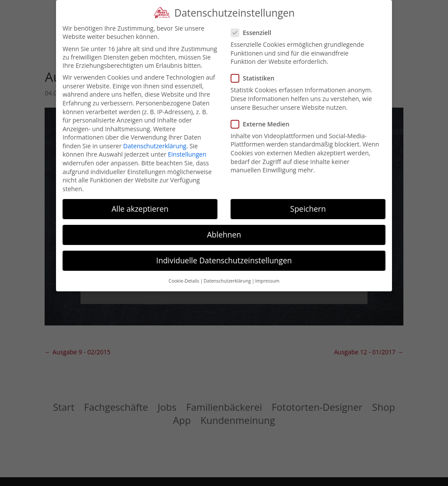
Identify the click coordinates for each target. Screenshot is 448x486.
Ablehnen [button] (224, 234)
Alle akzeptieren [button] (140, 209)
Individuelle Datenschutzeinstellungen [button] (224, 260)
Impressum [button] (267, 281)
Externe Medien (264, 124)
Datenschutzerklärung (155, 146)
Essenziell (255, 33)
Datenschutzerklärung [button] (227, 281)
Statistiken (256, 78)
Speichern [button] (308, 209)
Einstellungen (187, 154)
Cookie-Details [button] (184, 281)
